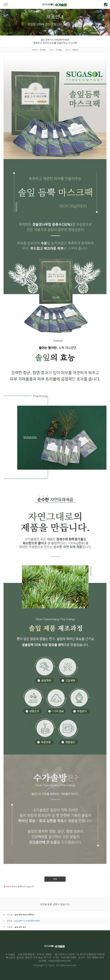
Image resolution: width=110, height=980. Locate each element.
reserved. (71, 965)
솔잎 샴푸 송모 (20, 927)
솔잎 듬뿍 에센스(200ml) (24, 915)
